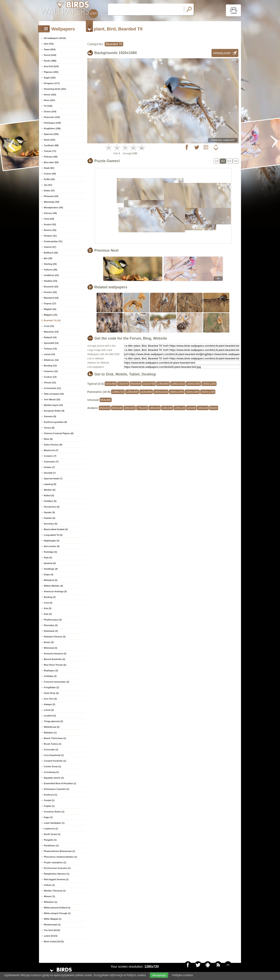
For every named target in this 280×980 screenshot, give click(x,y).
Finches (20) (50, 292)
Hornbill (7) (50, 473)
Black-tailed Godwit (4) (56, 529)
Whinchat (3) (51, 648)
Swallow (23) (51, 281)
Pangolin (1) (50, 840)
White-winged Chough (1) (57, 913)
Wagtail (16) (50, 309)
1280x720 (118, 392)
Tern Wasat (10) (52, 399)
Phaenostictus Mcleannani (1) (59, 851)
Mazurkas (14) (51, 332)
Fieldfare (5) (50, 501)
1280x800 (132, 392)
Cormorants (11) (52, 388)
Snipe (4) (48, 574)
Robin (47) (49, 191)
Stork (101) (50, 140)
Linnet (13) (49, 354)
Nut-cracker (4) (52, 546)
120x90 (191, 408)
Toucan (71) (50, 151)
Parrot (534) (50, 55)
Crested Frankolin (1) (55, 761)
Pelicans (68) (51, 157)
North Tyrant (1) (52, 834)
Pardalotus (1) (51, 846)
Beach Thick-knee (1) (55, 738)
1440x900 (146, 392)
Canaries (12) (51, 371)
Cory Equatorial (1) (54, 755)
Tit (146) (48, 106)
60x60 (214, 408)
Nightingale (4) (52, 541)
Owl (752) (49, 44)
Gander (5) (49, 512)
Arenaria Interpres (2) (55, 654)
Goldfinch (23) (51, 275)
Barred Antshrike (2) (54, 659)
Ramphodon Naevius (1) (57, 874)
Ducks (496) (50, 61)
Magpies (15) (51, 315)
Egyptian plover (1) (54, 778)
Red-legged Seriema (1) (56, 879)
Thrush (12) (50, 383)
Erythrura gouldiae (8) (55, 422)
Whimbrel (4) (51, 580)
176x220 (142, 408)
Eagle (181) (50, 78)
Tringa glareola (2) (53, 721)
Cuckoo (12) (50, 377)
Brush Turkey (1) (53, 744)
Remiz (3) (49, 642)
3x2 (223, 161)
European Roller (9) (54, 411)
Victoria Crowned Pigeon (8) (59, 433)
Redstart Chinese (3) (55, 637)
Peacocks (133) (52, 117)
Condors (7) (50, 456)
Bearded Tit (114, 44)
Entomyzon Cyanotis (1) (56, 789)
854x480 (106, 400)
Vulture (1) (49, 885)
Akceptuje (159, 975)
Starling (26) (50, 264)
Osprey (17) (50, 303)
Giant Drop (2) (51, 693)
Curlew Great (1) (52, 766)
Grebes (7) (49, 467)
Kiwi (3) (48, 614)
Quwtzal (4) (50, 563)
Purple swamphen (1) (55, 862)
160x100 (155, 408)
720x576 (123, 384)
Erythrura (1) (51, 795)
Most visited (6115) (54, 941)
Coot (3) (48, 603)
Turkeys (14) (50, 349)
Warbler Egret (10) (53, 405)
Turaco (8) (49, 428)
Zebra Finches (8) (53, 445)
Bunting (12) (50, 366)
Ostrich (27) (50, 247)
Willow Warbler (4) (53, 586)
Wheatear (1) (51, 902)
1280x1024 (178, 384)
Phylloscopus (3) (53, 620)
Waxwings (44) (52, 202)
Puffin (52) (49, 179)
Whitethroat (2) (52, 727)
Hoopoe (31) (50, 236)
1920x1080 (192, 392)
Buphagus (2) (51, 670)
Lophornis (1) (51, 829)
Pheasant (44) (51, 196)
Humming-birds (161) (55, 89)
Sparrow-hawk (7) (53, 479)
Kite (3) (48, 608)
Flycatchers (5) (52, 507)
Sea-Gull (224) (51, 66)
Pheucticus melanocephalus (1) (60, 857)
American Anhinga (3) (55, 591)
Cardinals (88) (51, 145)
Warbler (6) (50, 490)
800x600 (136, 384)
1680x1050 (176, 392)
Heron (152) (50, 95)
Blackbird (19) (51, 298)
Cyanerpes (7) (51, 462)
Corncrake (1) (51, 750)
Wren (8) (48, 439)
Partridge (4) (50, 552)
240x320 (130, 408)
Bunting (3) (50, 597)
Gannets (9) (50, 416)
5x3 (229, 161)
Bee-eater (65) (51, 162)
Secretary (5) (51, 524)
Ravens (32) (50, 230)
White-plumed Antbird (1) (57, 908)
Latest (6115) (51, 936)
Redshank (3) (51, 631)
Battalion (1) (50, 733)
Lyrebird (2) (50, 716)
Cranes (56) (50, 174)
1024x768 (149, 384)
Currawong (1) (51, 772)
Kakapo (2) (49, 704)
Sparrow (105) (51, 134)
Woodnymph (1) (52, 925)
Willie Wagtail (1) (53, 919)
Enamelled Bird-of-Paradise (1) (60, 783)
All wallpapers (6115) (55, 38)
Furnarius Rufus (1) (54, 812)
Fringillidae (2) (51, 687)
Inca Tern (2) (50, 699)
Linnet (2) (49, 710)
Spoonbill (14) (51, 343)
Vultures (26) (51, 270)
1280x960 (163, 384)
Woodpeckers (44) (53, 207)
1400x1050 (193, 384)
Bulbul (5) (49, 495)
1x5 (217, 161)
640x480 (111, 384)
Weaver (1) (49, 896)
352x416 (105, 408)
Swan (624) (50, 49)
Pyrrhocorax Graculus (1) (57, 868)
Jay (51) (48, 185)
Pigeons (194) (51, 72)
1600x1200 (209, 384)
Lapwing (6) (50, 484)
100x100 (203, 408)
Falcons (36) (50, 213)
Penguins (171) (52, 83)
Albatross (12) (51, 360)
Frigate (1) (49, 806)
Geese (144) (50, 112)
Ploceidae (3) (51, 625)
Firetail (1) (49, 800)
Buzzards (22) (51, 287)
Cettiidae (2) (50, 676)
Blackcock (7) (51, 450)
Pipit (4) (48, 558)
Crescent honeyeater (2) (56, 682)
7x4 (236, 161)
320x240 (117, 408)
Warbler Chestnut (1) (55, 891)
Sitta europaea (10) (54, 394)
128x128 (180, 408)
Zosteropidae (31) (53, 241)
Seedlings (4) (51, 569)
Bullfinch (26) (51, 253)
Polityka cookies (183, 975)
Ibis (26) (48, 258)
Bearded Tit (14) (52, 320)
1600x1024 (161, 392)
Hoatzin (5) (49, 518)
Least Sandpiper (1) (54, 823)
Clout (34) (49, 219)
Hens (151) (49, 100)
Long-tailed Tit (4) (53, 535)
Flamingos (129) (52, 123)
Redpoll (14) (50, 337)
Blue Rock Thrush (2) (55, 665)
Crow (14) (49, 326)
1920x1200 (208, 392)
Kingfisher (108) (52, 128)
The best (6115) (52, 930)
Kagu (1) (48, 817)
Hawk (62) (49, 168)
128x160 (167, 408)
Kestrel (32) (50, 224)
